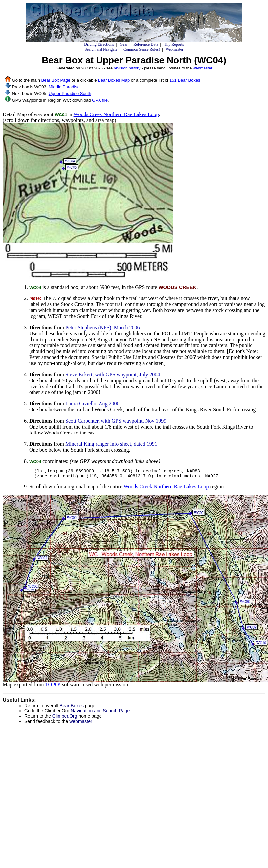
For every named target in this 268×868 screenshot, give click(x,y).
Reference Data (146, 44)
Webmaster (174, 49)
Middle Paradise (64, 87)
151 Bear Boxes (185, 80)
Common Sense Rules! (142, 49)
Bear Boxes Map (114, 80)
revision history (127, 68)
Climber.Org (65, 718)
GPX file (100, 100)
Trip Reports (174, 44)
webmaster (202, 68)
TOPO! (53, 686)
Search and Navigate (101, 49)
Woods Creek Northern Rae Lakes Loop (116, 114)
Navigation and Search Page (100, 713)
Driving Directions (99, 44)
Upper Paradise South (70, 93)
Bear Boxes (72, 708)
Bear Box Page (56, 80)
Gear (124, 44)
